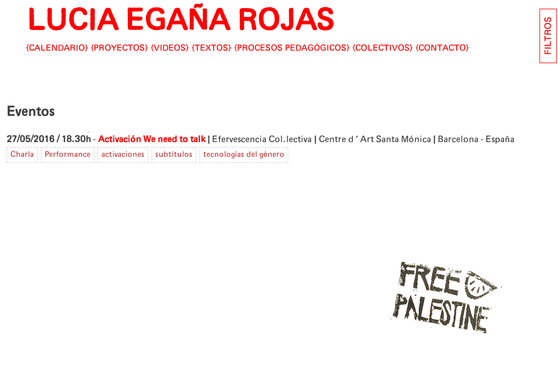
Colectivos (383, 48)
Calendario (57, 48)
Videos (170, 48)
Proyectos (119, 48)
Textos (211, 48)
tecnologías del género (244, 155)
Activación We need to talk (152, 139)
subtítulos (174, 155)
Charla (22, 155)
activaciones (123, 155)
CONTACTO (442, 48)
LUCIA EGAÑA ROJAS (180, 21)
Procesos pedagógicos (292, 48)
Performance (68, 155)
